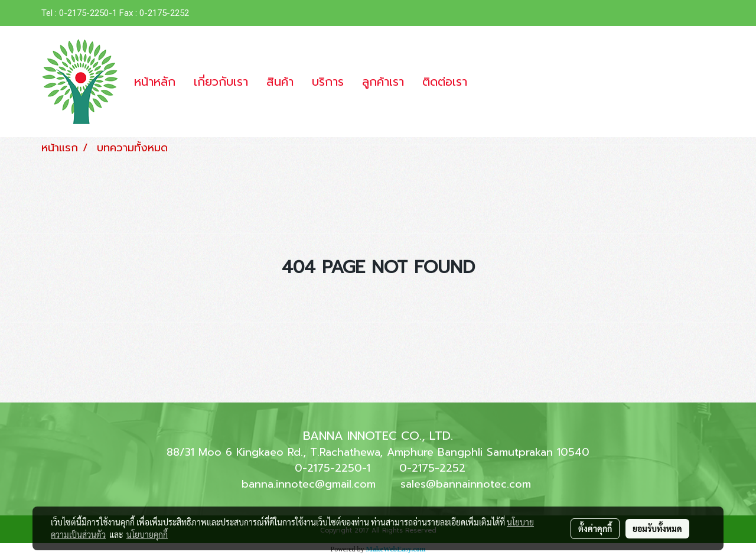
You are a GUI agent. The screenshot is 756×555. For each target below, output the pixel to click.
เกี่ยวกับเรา (221, 82)
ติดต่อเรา (445, 82)
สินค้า (280, 82)
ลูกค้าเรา (383, 82)
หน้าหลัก (155, 82)
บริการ (328, 82)
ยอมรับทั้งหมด (657, 528)
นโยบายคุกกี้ (147, 534)
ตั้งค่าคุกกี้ (595, 528)
